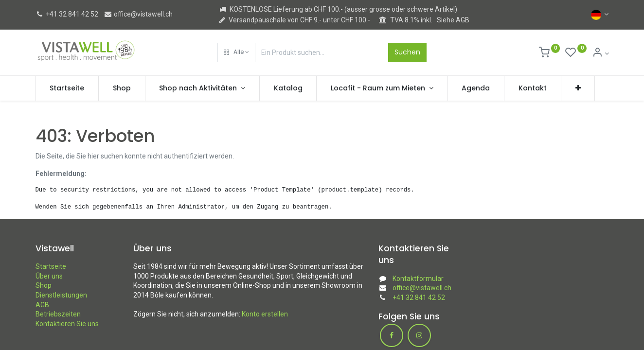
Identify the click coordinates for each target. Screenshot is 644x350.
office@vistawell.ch (138, 14)
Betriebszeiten (58, 314)
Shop (44, 285)
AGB (42, 305)
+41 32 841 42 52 (67, 14)
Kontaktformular (418, 279)
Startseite (51, 266)
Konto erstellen (265, 314)
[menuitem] (67, 88)
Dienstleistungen (61, 295)
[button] (236, 52)
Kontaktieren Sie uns (67, 324)
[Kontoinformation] (600, 53)
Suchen (407, 52)
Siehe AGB (453, 20)
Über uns (49, 276)
